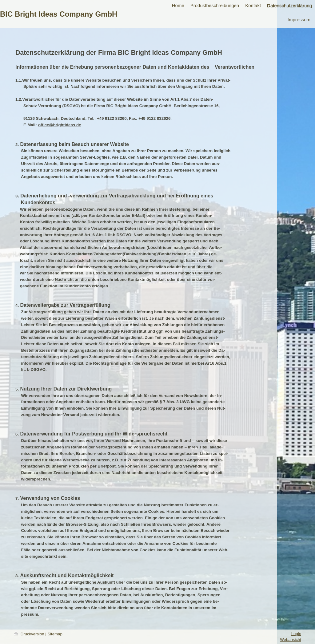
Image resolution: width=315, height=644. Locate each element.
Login (296, 634)
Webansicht (291, 640)
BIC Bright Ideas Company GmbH (59, 14)
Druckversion (30, 634)
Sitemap (55, 634)
